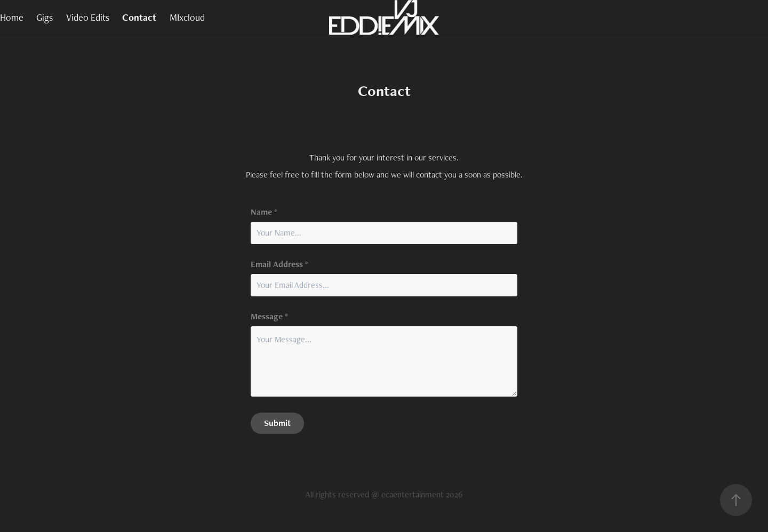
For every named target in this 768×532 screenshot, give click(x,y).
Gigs (45, 17)
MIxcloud (187, 17)
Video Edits (88, 17)
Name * (264, 212)
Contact (139, 17)
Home (12, 17)
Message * (269, 317)
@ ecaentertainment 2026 (417, 494)
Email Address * (279, 264)
